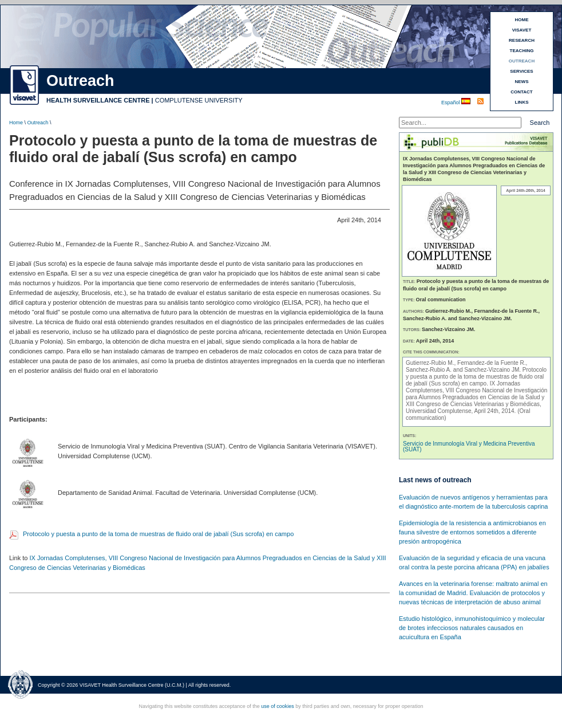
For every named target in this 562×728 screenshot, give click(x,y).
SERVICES (521, 71)
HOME (522, 20)
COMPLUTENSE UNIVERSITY (199, 100)
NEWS (522, 82)
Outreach (38, 123)
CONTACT (522, 92)
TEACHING (522, 51)
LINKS (522, 102)
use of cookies (278, 706)
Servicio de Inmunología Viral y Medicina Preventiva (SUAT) (469, 446)
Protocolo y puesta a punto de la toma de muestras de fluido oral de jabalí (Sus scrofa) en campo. (476, 377)
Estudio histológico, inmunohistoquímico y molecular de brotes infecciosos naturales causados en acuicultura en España (472, 628)
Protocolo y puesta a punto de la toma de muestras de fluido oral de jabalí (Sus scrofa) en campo (158, 534)
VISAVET (522, 30)
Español (451, 103)
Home (16, 123)
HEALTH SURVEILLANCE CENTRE (98, 100)
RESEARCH (522, 40)
